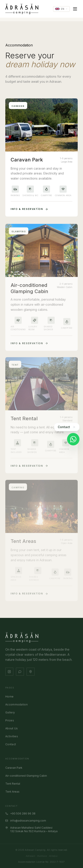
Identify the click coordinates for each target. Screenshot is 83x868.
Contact (11, 744)
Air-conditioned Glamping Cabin (26, 776)
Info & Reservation (29, 209)
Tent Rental (13, 784)
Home (9, 697)
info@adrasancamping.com (26, 821)
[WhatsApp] (73, 439)
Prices (10, 720)
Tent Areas (12, 792)
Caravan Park (14, 768)
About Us (12, 728)
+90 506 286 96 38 (20, 813)
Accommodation (16, 704)
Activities (12, 736)
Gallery (10, 712)
